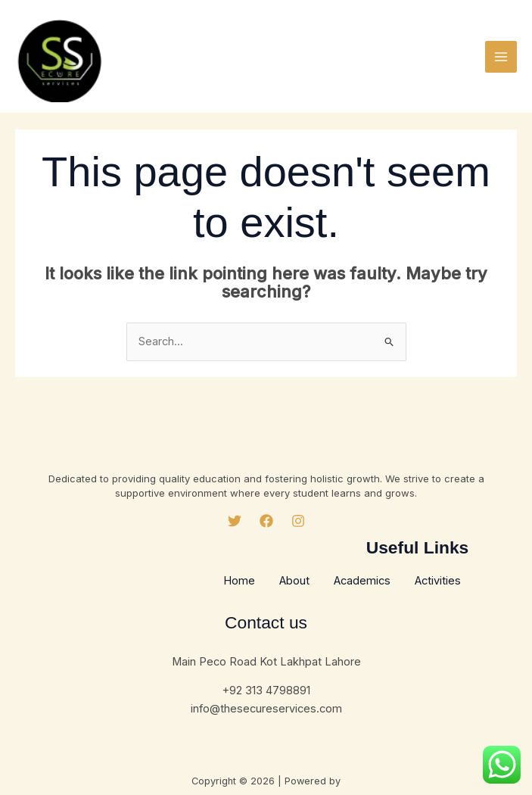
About (294, 581)
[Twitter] (235, 521)
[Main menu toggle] (501, 57)
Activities (438, 581)
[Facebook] (266, 521)
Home (239, 581)
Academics (362, 581)
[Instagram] (298, 521)
